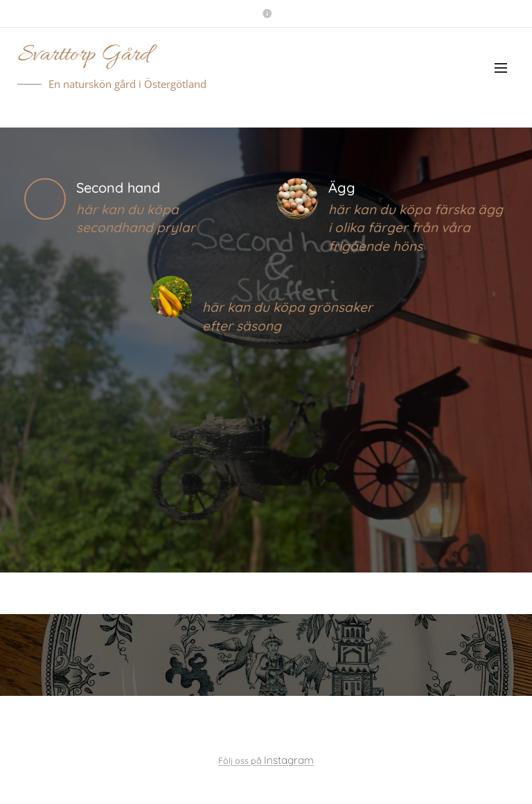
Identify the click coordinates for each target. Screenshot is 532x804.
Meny (501, 68)
